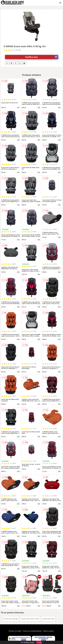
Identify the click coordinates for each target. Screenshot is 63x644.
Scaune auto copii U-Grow (30, 619)
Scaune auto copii (48, 619)
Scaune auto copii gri (11, 619)
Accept (39, 642)
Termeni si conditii (15, 631)
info (18, 107)
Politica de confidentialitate (32, 631)
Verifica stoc (42, 57)
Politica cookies (48, 631)
